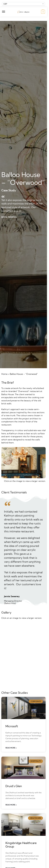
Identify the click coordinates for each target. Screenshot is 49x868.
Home (4, 374)
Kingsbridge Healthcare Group (21, 845)
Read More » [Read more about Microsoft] (11, 748)
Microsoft (12, 726)
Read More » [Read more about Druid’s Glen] (11, 805)
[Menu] (6, 12)
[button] (43, 12)
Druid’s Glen (14, 786)
